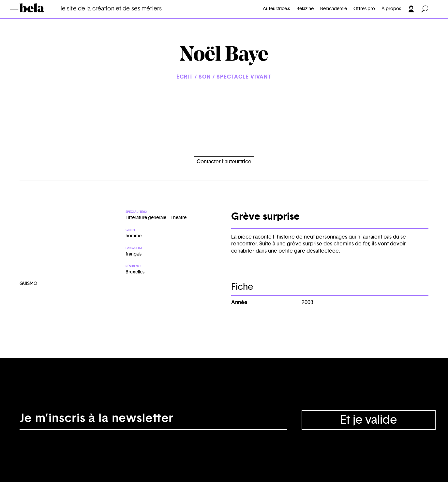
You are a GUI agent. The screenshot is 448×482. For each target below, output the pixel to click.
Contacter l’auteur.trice (224, 162)
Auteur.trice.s (276, 9)
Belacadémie (334, 9)
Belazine (305, 9)
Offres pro (364, 9)
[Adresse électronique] (153, 420)
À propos (391, 9)
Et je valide (369, 420)
